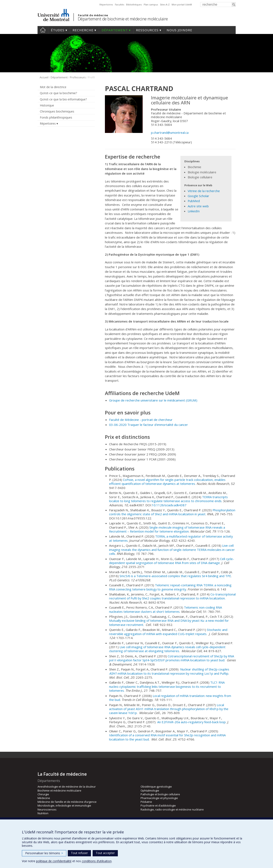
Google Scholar (198, 196)
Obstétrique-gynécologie (156, 787)
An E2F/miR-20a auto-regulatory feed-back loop (191, 722)
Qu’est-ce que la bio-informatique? (63, 99)
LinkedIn (194, 211)
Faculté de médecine (93, 15)
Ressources (147, 30)
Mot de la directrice (53, 87)
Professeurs (78, 77)
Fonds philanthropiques (56, 117)
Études (58, 30)
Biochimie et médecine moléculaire (59, 790)
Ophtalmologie (150, 790)
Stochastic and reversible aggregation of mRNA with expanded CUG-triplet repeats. (168, 632)
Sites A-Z (165, 4)
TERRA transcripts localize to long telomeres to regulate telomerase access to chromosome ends (168, 499)
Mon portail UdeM (182, 4)
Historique (47, 105)
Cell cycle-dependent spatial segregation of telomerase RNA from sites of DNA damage (172, 561)
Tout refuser (79, 853)
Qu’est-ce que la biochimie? (58, 93)
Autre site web (198, 206)
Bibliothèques (134, 4)
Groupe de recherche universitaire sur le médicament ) (153, 400)
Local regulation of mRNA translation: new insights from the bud (170, 698)
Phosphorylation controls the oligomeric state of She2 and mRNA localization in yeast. (172, 512)
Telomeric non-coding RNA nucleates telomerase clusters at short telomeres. (165, 609)
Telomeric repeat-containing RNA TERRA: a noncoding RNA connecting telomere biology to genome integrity (170, 587)
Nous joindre (179, 30)
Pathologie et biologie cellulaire (160, 794)
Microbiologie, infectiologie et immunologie (64, 805)
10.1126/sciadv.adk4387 (169, 505)
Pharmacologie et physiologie (159, 798)
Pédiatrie (146, 802)
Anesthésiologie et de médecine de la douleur (67, 787)
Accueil (43, 30)
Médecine (44, 798)
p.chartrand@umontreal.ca (170, 133)
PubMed (194, 201)
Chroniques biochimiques (57, 111)
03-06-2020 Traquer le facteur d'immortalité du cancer (148, 425)
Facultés (120, 4)
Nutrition (43, 813)
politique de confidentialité (54, 861)
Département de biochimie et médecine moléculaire (123, 19)
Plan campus (151, 4)
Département (115, 30)
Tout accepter (105, 853)
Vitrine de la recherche (204, 191)
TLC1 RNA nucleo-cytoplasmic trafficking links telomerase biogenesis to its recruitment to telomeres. (167, 686)
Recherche (83, 30)
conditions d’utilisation (97, 861)
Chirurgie (43, 794)
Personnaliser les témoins (44, 853)
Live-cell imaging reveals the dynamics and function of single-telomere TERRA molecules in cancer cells (172, 550)
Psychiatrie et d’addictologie (158, 805)
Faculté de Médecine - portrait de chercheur (141, 420)
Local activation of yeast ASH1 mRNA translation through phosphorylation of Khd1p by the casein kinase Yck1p (169, 709)
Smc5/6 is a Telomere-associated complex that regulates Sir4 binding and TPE (175, 576)
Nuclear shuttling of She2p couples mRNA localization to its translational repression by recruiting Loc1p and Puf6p (169, 671)
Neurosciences (47, 809)
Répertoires (106, 4)
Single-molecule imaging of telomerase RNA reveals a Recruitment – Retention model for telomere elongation (167, 529)
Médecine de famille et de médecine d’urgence (67, 802)
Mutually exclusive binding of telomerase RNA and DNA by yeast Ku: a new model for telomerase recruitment (169, 622)
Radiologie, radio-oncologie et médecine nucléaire (172, 809)
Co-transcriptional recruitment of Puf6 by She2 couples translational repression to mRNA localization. (172, 596)
